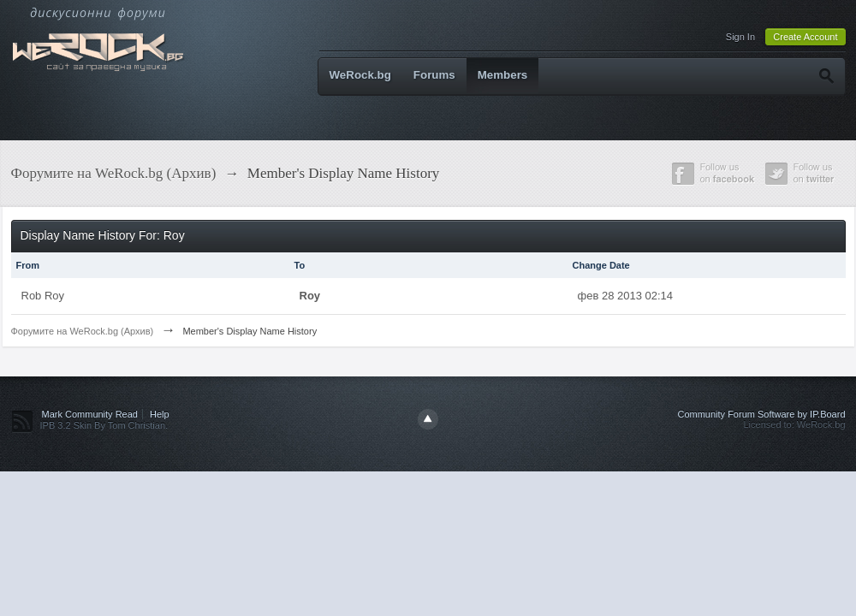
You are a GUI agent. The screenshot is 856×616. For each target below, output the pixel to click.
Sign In (740, 37)
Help (160, 414)
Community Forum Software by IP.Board (761, 414)
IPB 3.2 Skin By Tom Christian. (104, 425)
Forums (434, 75)
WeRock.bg (360, 75)
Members (503, 75)
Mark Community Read (90, 414)
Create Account (805, 37)
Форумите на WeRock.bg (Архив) (83, 331)
